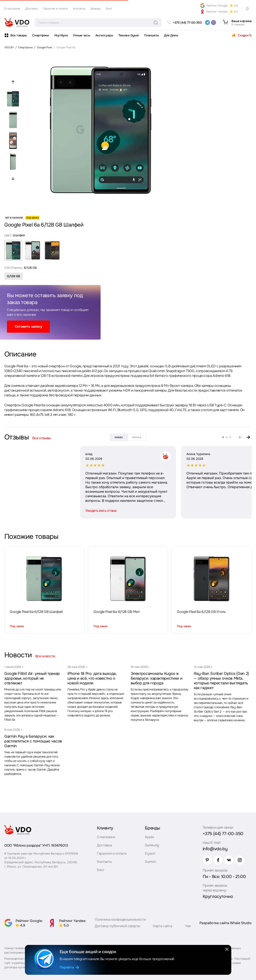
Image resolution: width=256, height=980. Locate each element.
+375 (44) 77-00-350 (223, 834)
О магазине (12, 9)
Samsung (152, 845)
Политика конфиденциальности (120, 919)
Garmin (150, 862)
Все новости (45, 656)
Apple (149, 837)
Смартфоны (40, 35)
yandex (119, 437)
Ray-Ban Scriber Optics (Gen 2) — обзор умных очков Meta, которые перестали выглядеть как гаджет (221, 681)
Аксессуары (104, 35)
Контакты (79, 9)
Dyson (150, 853)
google (137, 437)
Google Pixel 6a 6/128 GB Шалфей (36, 612)
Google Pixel (45, 47)
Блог (109, 9)
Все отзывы (42, 438)
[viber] (214, 23)
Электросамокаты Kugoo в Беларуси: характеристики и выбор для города (157, 678)
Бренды (96, 9)
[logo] (17, 23)
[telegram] (207, 23)
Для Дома (171, 35)
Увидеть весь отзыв (25, 511)
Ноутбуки (61, 35)
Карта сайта (162, 926)
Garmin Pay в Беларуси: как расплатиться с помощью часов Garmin (33, 741)
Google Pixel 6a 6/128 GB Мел (117, 612)
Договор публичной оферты (117, 926)
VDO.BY (9, 47)
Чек (188, 926)
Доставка (31, 9)
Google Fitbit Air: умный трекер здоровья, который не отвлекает (32, 678)
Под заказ (17, 626)
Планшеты (152, 35)
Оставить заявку (28, 326)
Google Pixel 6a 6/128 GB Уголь (201, 612)
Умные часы (81, 35)
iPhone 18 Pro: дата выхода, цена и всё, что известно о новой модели (92, 678)
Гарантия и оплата (55, 9)
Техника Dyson (129, 35)
